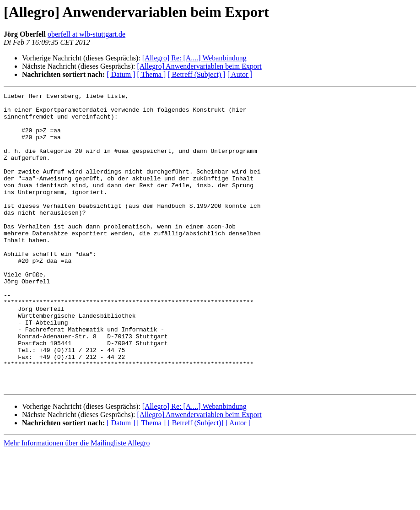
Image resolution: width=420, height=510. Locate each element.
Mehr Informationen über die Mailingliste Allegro (77, 502)
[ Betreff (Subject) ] (196, 74)
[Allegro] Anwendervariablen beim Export (199, 66)
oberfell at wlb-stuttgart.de (86, 34)
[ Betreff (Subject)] (195, 482)
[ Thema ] (152, 74)
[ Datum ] (121, 74)
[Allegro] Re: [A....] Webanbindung (194, 58)
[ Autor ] (240, 74)
